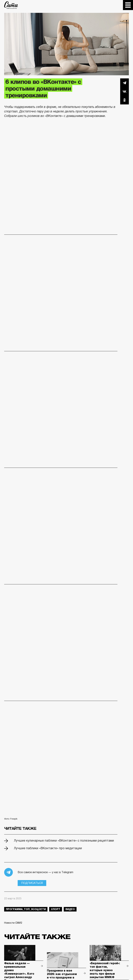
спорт (56, 909)
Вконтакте (125, 91)
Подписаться (32, 883)
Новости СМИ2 (13, 923)
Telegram (125, 83)
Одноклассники (125, 100)
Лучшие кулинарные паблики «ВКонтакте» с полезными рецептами (64, 841)
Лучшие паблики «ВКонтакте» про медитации (48, 848)
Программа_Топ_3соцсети (26, 909)
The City (11, 5)
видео (70, 909)
